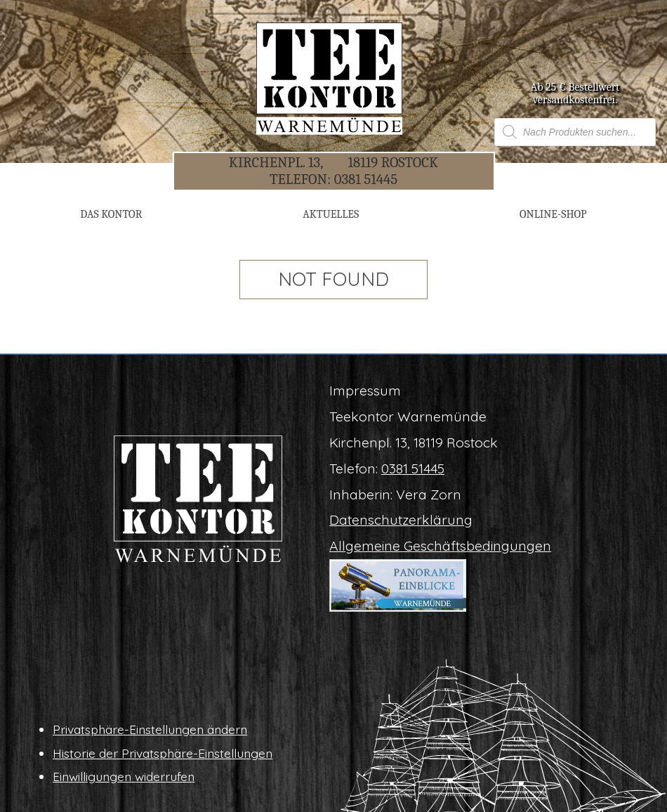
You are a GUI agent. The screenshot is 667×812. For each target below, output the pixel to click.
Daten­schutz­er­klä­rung (401, 520)
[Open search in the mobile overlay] (575, 132)
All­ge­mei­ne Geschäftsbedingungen (440, 546)
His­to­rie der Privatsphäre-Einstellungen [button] (163, 753)
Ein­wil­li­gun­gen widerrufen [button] (124, 776)
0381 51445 (366, 179)
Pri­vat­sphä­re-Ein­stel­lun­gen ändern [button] (150, 729)
